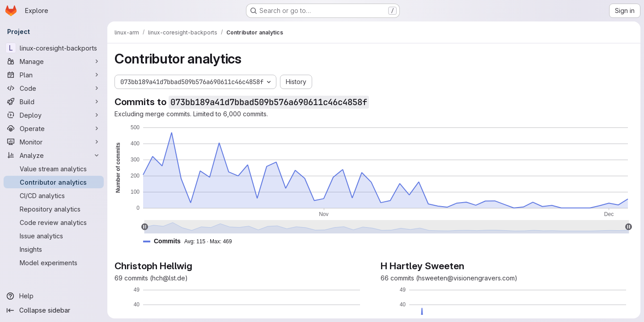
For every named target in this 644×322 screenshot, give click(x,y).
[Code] (54, 88)
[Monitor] (54, 142)
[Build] (54, 102)
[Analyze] (54, 155)
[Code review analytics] (54, 222)
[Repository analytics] (54, 209)
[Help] (54, 296)
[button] (191, 241)
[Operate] (54, 128)
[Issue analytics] (54, 236)
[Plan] (54, 75)
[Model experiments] (54, 263)
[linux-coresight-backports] (54, 48)
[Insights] (54, 249)
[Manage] (54, 61)
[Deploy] (54, 115)
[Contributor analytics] (54, 182)
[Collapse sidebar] (54, 310)
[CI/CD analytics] (54, 195)
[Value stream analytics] (54, 169)
